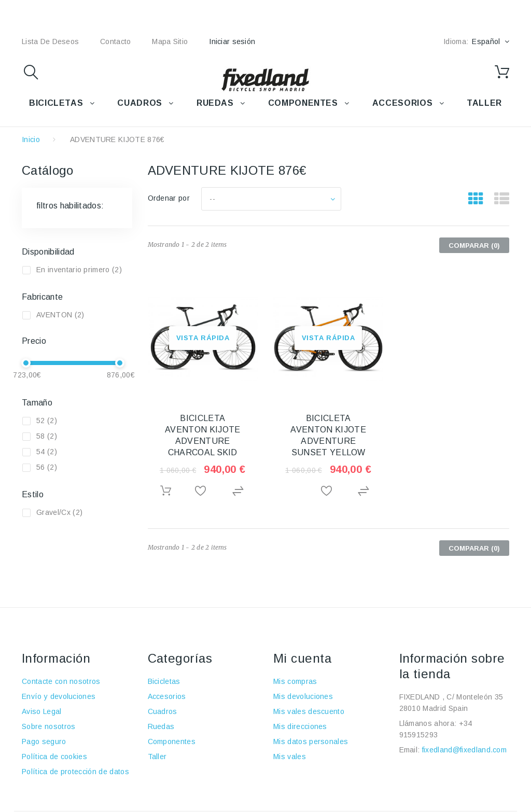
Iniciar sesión (232, 41)
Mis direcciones (300, 726)
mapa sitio (170, 41)
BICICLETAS (56, 103)
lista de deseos (50, 41)
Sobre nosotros (48, 726)
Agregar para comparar (239, 491)
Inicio (31, 139)
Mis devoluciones (303, 696)
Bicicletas (164, 681)
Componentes (172, 741)
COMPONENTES (303, 103)
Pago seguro (44, 741)
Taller (157, 757)
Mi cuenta (302, 658)
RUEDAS (215, 103)
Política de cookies (54, 757)
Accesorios (167, 696)
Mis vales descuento (309, 711)
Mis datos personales (311, 741)
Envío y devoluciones (59, 696)
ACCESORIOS (402, 103)
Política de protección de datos (75, 772)
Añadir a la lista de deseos (202, 491)
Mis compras (295, 681)
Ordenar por (169, 198)
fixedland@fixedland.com (464, 750)
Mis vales (290, 757)
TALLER (484, 103)
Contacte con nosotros (61, 681)
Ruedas (161, 726)
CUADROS (139, 103)
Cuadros (163, 711)
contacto (115, 41)
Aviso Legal (42, 711)
